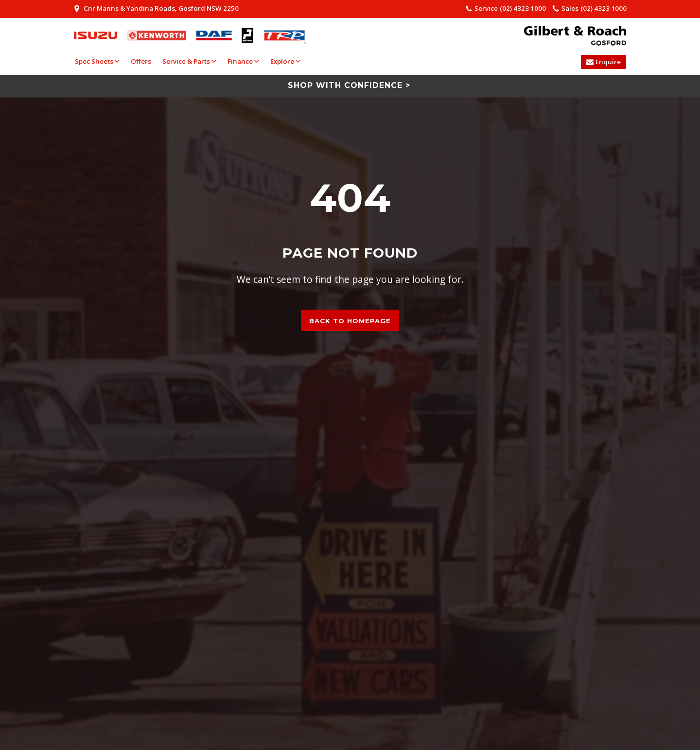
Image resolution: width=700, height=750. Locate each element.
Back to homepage (350, 321)
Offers (141, 61)
